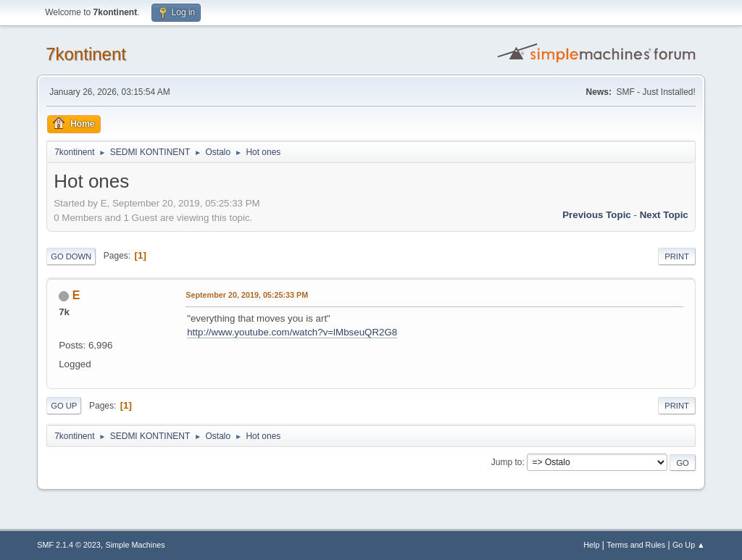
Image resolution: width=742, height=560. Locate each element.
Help (591, 545)
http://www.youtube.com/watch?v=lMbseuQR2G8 (292, 332)
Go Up (64, 406)
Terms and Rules (636, 545)
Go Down (71, 256)
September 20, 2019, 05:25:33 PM (247, 295)
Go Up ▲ (689, 545)
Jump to (507, 462)
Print (677, 256)
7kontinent (86, 54)
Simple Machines (136, 545)
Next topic (664, 215)
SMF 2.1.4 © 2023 (69, 545)
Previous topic (597, 215)
